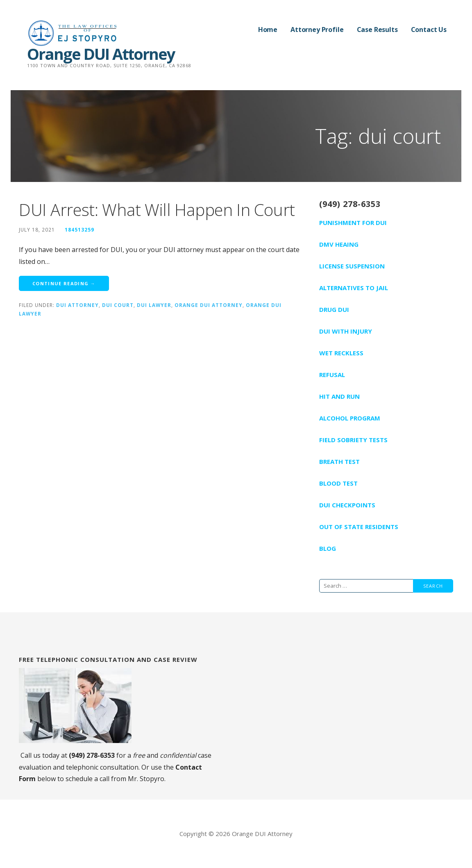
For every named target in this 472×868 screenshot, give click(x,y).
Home (268, 30)
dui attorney (77, 305)
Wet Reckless (341, 353)
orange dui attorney (209, 305)
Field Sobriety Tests (353, 440)
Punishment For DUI (353, 223)
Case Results (377, 30)
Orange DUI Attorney (101, 54)
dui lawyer (154, 305)
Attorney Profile (317, 30)
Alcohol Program (350, 418)
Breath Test (339, 461)
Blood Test (338, 483)
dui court (118, 305)
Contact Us (429, 30)
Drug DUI (334, 309)
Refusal (332, 375)
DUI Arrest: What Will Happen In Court (157, 210)
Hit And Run (339, 396)
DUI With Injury (346, 331)
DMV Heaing (339, 244)
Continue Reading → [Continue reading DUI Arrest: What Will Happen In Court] (64, 283)
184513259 (79, 229)
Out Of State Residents (359, 527)
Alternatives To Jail (354, 288)
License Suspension (352, 266)
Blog (328, 548)
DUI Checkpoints (347, 505)
